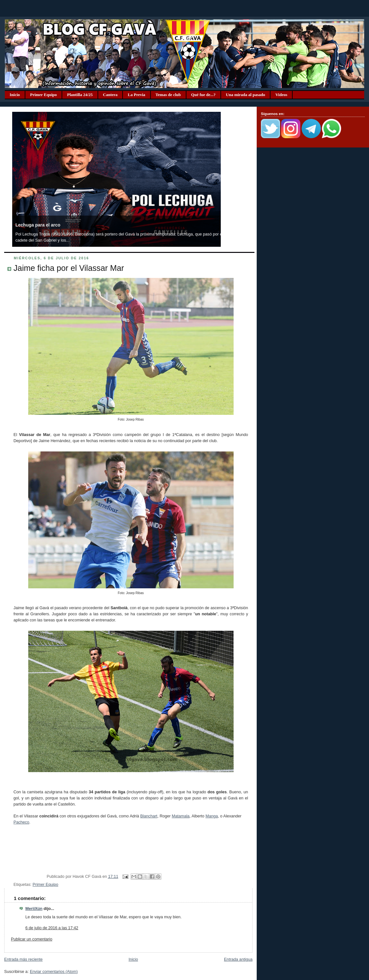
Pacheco (21, 822)
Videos (281, 95)
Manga (212, 816)
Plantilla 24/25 (80, 95)
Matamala (180, 816)
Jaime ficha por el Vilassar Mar (69, 268)
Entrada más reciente (23, 959)
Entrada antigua (238, 959)
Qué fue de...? (203, 95)
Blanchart (149, 816)
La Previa (136, 95)
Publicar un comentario (32, 939)
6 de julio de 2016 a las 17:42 (52, 928)
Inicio (15, 95)
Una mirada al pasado (245, 95)
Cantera (110, 95)
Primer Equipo (43, 95)
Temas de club (168, 95)
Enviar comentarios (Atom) (54, 972)
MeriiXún (34, 909)
